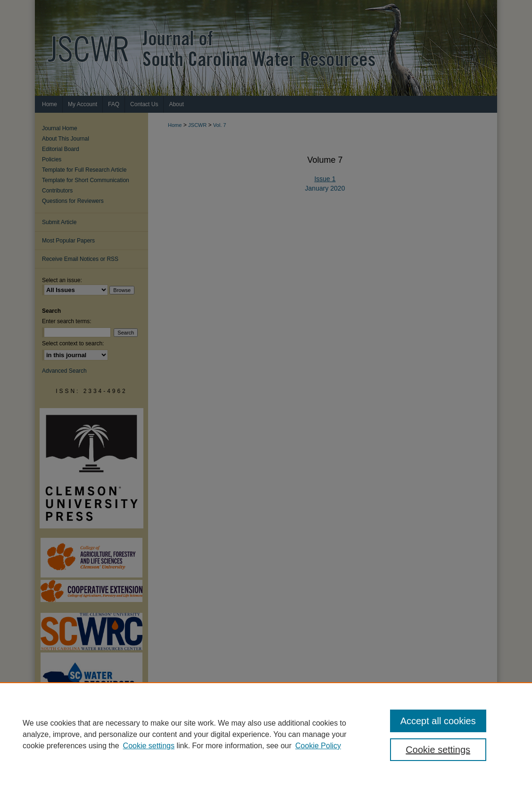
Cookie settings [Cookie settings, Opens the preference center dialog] (438, 750)
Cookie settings (149, 746)
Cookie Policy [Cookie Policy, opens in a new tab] (318, 746)
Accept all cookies (438, 721)
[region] (266, 734)
